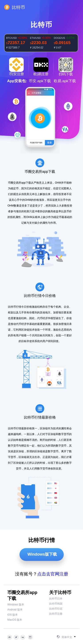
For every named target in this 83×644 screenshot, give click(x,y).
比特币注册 (56, 614)
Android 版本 (15, 610)
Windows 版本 (16, 605)
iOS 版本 (13, 615)
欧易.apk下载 (65, 81)
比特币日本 (56, 599)
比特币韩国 (56, 604)
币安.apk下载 (40, 81)
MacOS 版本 (15, 620)
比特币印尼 (56, 609)
